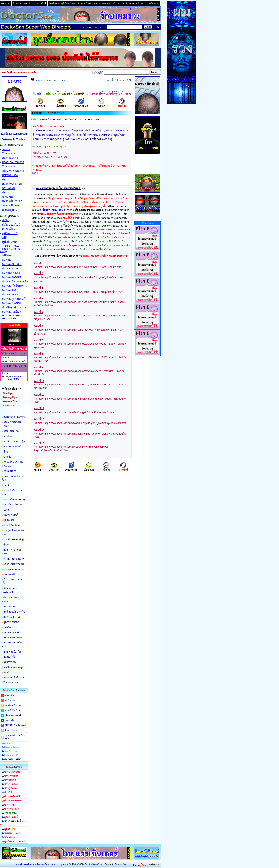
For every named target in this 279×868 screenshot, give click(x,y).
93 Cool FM (9, 319)
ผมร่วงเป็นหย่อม (12, 205)
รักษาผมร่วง (9, 154)
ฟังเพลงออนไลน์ (12, 264)
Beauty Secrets (12, 747)
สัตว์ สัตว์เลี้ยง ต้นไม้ (14, 612)
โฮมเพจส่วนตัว (11, 683)
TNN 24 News (11, 246)
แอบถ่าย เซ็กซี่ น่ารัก (14, 677)
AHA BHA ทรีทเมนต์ (15, 725)
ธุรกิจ (6, 510)
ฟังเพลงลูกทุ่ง (10, 294)
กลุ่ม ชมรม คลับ (12, 431)
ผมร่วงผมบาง (10, 158)
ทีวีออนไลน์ (9, 229)
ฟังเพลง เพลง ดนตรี (14, 559)
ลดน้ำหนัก (10, 701)
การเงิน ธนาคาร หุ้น (14, 441)
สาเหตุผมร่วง (10, 175)
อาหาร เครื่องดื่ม (12, 652)
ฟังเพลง (7, 260)
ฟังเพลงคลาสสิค (12, 277)
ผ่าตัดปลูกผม (10, 210)
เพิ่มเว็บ (106, 469)
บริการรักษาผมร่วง (13, 162)
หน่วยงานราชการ (13, 638)
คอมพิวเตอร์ (10, 471)
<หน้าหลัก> (46, 119)
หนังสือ (7, 627)
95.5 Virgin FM (11, 315)
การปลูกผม (9, 188)
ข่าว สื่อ (7, 457)
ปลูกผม (6, 180)
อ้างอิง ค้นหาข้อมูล (13, 667)
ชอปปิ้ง (7, 485)
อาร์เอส (21, 353)
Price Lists (10, 743)
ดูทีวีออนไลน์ (10, 233)
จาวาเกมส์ (20, 361)
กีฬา (6, 452)
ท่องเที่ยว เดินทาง (13, 505)
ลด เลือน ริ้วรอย (13, 705)
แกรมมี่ (12, 353)
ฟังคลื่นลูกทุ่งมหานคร (15, 307)
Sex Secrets (11, 751)
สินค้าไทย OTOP (12, 617)
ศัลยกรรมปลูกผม (12, 184)
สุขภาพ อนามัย (11, 622)
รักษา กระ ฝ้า (12, 730)
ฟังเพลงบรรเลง (11, 273)
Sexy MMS (13, 379)
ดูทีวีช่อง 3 (8, 256)
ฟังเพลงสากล (10, 268)
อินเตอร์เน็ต (9, 657)
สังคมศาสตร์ (10, 607)
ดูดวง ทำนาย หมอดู (14, 500)
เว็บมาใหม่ (61, 105)
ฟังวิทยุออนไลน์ (11, 225)
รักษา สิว (9, 696)
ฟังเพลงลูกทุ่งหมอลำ (14, 299)
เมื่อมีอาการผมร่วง (13, 171)
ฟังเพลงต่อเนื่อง (11, 312)
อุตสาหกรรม (10, 662)
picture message (6, 375)
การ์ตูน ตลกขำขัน (13, 447)
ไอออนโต (10, 720)
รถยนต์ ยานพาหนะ (13, 569)
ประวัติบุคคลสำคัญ (13, 539)
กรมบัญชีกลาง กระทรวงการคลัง (48, 126)
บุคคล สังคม (10, 520)
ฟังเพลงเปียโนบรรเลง (15, 286)
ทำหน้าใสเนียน (13, 710)
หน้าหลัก (40, 105)
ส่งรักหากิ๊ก (6, 366)
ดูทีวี (5, 238)
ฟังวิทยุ (6, 220)
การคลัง (95, 119)
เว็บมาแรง (101, 105)
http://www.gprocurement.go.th (49, 147)
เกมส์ (6, 672)
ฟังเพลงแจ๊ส (9, 290)
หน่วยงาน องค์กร (12, 632)
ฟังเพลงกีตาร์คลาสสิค (15, 281)
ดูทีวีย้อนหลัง (10, 242)
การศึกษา (8, 436)
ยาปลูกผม (8, 197)
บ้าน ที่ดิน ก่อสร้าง (13, 525)
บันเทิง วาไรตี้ (11, 515)
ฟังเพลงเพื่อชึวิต (12, 303)
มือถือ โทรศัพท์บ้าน (14, 564)
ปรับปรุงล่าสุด (81, 105)
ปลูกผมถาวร (9, 192)
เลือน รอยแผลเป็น (14, 715)
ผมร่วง (6, 149)
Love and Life (11, 755)
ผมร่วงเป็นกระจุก (12, 201)
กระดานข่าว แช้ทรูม (14, 417)
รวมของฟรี (9, 574)
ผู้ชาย (6, 545)
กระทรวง (82, 119)
